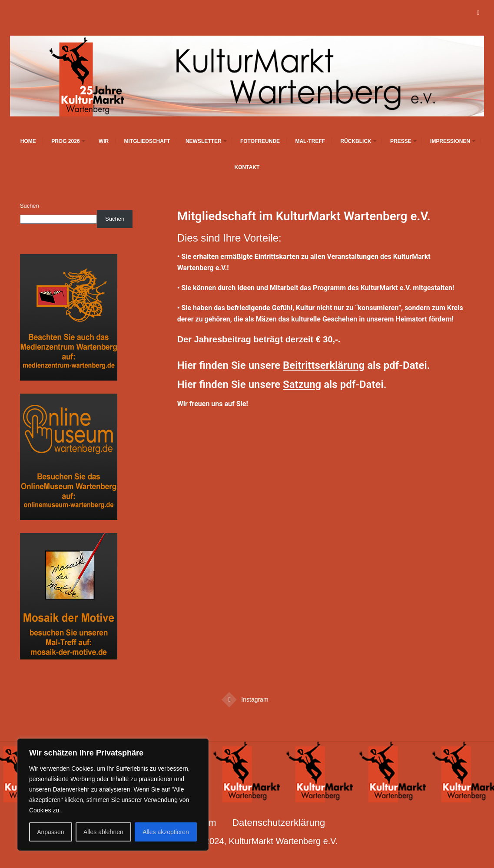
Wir (104, 141)
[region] (113, 795)
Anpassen (50, 832)
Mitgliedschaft (147, 141)
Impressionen (450, 141)
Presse (401, 141)
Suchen (30, 206)
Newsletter (204, 141)
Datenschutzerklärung (278, 823)
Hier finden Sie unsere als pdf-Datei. (304, 365)
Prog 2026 (65, 141)
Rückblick (356, 141)
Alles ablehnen (103, 832)
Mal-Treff (310, 141)
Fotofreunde (260, 141)
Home (28, 141)
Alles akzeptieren (166, 832)
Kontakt (247, 167)
